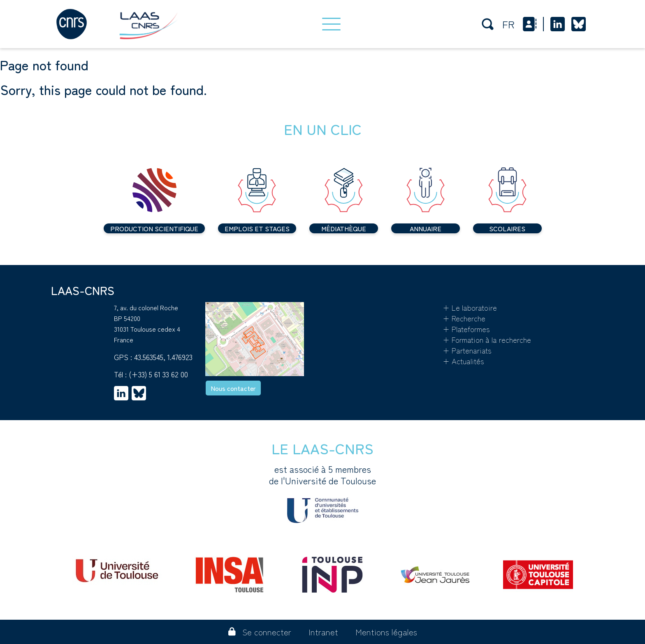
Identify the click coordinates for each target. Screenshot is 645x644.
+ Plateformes (466, 329)
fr (508, 24)
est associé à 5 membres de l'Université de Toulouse (322, 493)
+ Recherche (464, 318)
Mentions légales (386, 632)
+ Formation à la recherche (487, 339)
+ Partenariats (467, 350)
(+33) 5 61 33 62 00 (158, 374)
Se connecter (260, 632)
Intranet (323, 632)
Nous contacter (233, 388)
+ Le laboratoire (470, 307)
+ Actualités (463, 361)
